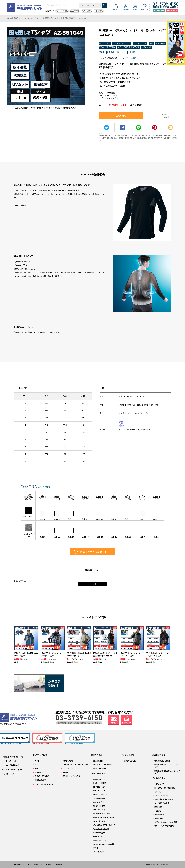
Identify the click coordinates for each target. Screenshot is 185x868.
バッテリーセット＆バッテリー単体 (75, 765)
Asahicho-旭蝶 (99, 833)
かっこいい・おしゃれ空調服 (165, 788)
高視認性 (158, 811)
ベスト (37, 761)
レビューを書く (92, 584)
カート (135, 10)
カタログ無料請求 (11, 765)
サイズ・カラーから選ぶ (41, 487)
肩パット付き (159, 815)
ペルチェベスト (99, 852)
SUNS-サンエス (99, 821)
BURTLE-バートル (100, 779)
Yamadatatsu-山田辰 (101, 829)
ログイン (116, 10)
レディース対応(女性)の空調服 (129, 47)
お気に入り (145, 10)
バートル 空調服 (62, 11)
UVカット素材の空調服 (107, 47)
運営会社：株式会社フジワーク (15, 739)
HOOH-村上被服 (99, 783)
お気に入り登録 (131, 58)
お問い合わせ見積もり (168, 116)
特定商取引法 (19, 864)
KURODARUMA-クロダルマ (104, 817)
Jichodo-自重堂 (99, 798)
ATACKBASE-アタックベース (104, 825)
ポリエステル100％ (140, 43)
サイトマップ (9, 774)
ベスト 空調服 (87, 11)
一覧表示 (25, 487)
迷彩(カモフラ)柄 (130, 761)
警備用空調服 (161, 43)
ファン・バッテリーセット (44, 785)
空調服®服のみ (41, 780)
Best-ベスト (98, 837)
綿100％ (158, 792)
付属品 (65, 772)
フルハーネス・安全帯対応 (164, 826)
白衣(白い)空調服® (42, 776)
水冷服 (96, 848)
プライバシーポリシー (35, 864)
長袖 (151, 43)
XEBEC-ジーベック (100, 795)
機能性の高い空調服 (162, 761)
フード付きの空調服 (162, 803)
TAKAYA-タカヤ (99, 810)
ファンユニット (68, 769)
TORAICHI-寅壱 (99, 806)
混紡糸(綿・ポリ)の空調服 (164, 799)
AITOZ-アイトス (105, 43)
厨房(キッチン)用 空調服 (103, 765)
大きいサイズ (147, 47)
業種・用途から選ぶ (100, 769)
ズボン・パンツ (68, 761)
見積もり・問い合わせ (13, 770)
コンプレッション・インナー (122, 43)
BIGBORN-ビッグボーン (102, 814)
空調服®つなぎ (41, 772)
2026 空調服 (75, 11)
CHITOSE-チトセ (100, 840)
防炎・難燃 (158, 807)
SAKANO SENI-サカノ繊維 (104, 844)
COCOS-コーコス (100, 791)
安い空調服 (159, 818)
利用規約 (49, 864)
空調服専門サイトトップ (14, 757)
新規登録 (126, 10)
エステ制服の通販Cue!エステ (80, 739)
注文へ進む (121, 116)
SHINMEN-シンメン (101, 787)
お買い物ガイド (10, 761)
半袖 (37, 765)
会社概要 (59, 864)
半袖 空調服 (98, 11)
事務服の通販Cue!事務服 (47, 739)
